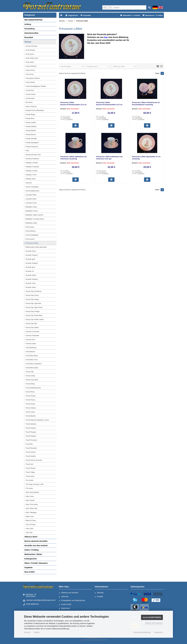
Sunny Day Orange (33, 311)
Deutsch (27, 632)
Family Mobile (31, 130)
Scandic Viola (31, 283)
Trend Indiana (31, 408)
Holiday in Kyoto (32, 171)
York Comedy (31, 524)
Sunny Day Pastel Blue (34, 315)
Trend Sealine (31, 456)
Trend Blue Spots (32, 368)
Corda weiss (30, 98)
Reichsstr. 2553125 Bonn (30, 595)
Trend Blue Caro (32, 360)
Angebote (28, 567)
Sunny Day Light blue (33, 303)
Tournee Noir (30, 340)
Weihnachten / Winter (33, 554)
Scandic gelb (30, 259)
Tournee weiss (31, 344)
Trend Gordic (30, 404)
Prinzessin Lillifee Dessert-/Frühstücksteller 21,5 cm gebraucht (73, 105)
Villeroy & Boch (31, 537)
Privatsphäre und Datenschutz (72, 601)
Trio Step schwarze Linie (35, 484)
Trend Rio (29, 444)
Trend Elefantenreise (33, 388)
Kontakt (99, 597)
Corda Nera (30, 90)
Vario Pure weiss (32, 504)
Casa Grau (30, 74)
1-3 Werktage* (69, 119)
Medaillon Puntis (32, 211)
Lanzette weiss (31, 199)
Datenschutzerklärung (142, 632)
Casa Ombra (30, 82)
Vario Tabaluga (31, 512)
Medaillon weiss (31, 223)
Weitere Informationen (154, 623)
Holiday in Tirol (31, 175)
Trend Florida (30, 396)
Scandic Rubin (31, 275)
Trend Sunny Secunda (34, 460)
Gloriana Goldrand (32, 159)
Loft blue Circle (31, 203)
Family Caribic (31, 122)
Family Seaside (31, 139)
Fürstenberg (30, 29)
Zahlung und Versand (69, 593)
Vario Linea (30, 496)
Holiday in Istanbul (32, 167)
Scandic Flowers (32, 255)
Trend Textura (31, 468)
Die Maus (29, 102)
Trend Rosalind (31, 448)
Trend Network (31, 424)
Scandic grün (30, 267)
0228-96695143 (31, 604)
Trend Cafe (30, 372)
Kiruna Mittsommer (32, 191)
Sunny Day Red (31, 323)
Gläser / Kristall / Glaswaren (36, 563)
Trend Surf (29, 464)
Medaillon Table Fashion (34, 215)
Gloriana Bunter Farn (33, 155)
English (37, 632)
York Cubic (30, 528)
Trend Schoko (31, 452)
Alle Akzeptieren (152, 617)
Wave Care (30, 516)
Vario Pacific (30, 500)
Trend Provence (31, 440)
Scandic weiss (31, 287)
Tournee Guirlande (32, 336)
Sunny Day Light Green (34, 307)
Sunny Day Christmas (34, 291)
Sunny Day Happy (32, 299)
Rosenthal (29, 37)
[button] (107, 7)
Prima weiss (30, 239)
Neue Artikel (29, 572)
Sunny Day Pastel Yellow (35, 319)
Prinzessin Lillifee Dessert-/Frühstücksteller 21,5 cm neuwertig (109, 105)
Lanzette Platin (31, 195)
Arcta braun (30, 54)
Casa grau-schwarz (33, 78)
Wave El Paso (31, 520)
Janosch (29, 183)
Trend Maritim (31, 416)
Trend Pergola (31, 432)
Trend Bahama (31, 348)
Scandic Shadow (32, 279)
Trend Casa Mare (32, 380)
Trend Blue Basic (32, 356)
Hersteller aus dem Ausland (36, 546)
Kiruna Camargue (32, 187)
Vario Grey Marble (32, 492)
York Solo (29, 532)
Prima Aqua (30, 227)
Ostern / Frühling (31, 550)
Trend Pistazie (31, 436)
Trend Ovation (31, 428)
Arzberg (28, 24)
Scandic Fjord (31, 251)
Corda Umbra (31, 94)
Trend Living (30, 412)
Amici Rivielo (30, 50)
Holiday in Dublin (32, 163)
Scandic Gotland (32, 263)
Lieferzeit (64, 597)
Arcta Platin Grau (32, 58)
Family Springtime (32, 143)
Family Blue (30, 118)
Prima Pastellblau (32, 235)
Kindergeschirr (31, 559)
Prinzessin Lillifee (32, 243)
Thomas (28, 42)
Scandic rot (30, 271)
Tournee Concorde (32, 331)
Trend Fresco (30, 400)
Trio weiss (29, 488)
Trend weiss (30, 476)
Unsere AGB (65, 604)
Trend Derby (30, 384)
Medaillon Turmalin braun (35, 219)
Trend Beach (30, 352)
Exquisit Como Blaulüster (35, 110)
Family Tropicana (32, 147)
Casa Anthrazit (31, 66)
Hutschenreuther (31, 33)
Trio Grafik (29, 480)
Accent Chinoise (32, 46)
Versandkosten (67, 118)
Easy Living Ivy (31, 106)
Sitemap (99, 593)
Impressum (64, 608)
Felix (27, 151)
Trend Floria (30, 392)
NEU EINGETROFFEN (33, 20)
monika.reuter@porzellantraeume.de (39, 600)
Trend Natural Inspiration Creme (37, 420)
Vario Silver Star (31, 508)
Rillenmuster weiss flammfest (36, 247)
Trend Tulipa (30, 472)
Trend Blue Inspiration (34, 364)
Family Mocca (31, 134)
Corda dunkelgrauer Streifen (36, 86)
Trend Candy (30, 376)
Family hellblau (31, 126)
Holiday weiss (31, 179)
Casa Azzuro (30, 70)
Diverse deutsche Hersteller (36, 541)
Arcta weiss (30, 62)
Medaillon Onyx (31, 207)
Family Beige (30, 114)
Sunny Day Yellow (32, 327)
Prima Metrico (31, 231)
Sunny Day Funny (32, 295)
